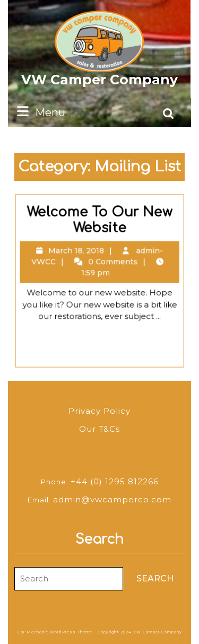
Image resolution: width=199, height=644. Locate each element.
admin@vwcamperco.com (112, 499)
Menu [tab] (40, 112)
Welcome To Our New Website (100, 225)
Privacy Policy (99, 411)
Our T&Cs (99, 429)
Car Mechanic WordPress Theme (55, 632)
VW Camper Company (99, 80)
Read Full (105, 339)
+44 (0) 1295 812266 (115, 481)
